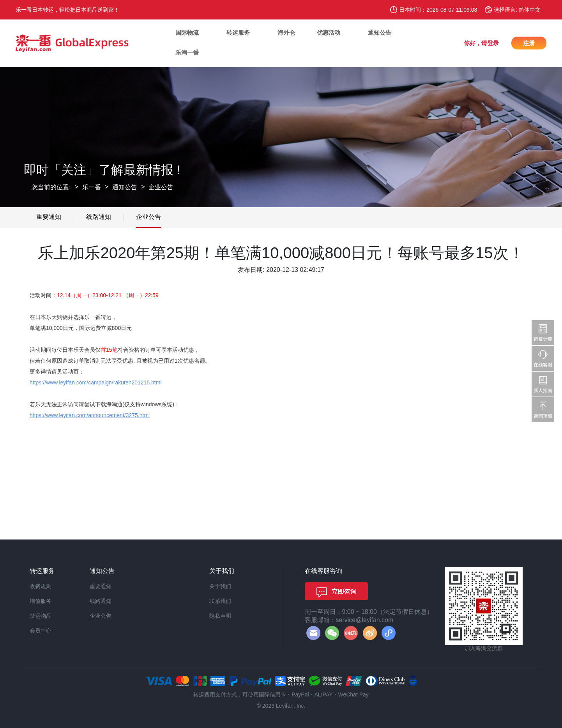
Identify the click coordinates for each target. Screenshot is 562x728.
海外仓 (286, 33)
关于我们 (220, 586)
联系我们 (220, 601)
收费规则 (41, 586)
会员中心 (41, 631)
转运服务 (238, 33)
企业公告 (161, 187)
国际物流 (187, 33)
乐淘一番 (187, 52)
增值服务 (41, 601)
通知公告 (380, 33)
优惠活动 (329, 33)
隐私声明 (220, 616)
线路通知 (99, 217)
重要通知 (49, 217)
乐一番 (92, 187)
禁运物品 (41, 616)
